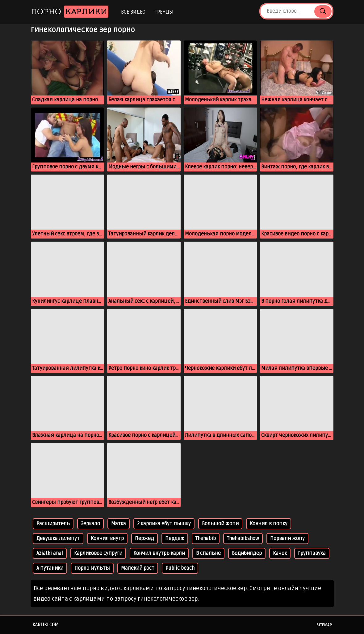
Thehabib (206, 539)
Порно (70, 12)
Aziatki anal (50, 553)
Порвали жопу (287, 539)
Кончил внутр (107, 539)
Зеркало (90, 524)
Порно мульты (92, 568)
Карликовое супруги (98, 553)
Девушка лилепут (58, 539)
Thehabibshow (243, 539)
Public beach (180, 568)
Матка (119, 524)
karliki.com (46, 625)
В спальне (208, 553)
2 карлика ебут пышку (164, 524)
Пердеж (175, 539)
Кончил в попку (269, 524)
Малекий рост (138, 568)
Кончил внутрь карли (159, 553)
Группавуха (312, 553)
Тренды (164, 12)
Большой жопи (220, 524)
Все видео (133, 12)
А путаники (50, 568)
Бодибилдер (247, 553)
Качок (280, 553)
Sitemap (324, 625)
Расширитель (53, 524)
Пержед (144, 539)
